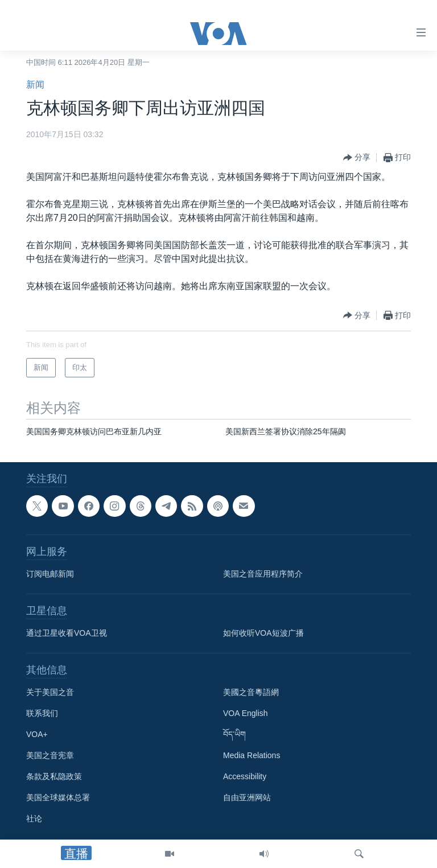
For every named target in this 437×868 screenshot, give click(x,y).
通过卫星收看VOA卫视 (67, 633)
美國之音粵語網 (251, 692)
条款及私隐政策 (54, 776)
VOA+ (37, 734)
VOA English (246, 713)
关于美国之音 (50, 692)
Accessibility (245, 776)
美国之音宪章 (50, 755)
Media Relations (252, 755)
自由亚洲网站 (247, 797)
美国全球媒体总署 (58, 797)
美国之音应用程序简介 (263, 574)
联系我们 (42, 713)
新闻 (35, 85)
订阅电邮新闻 (50, 574)
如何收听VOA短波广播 (263, 633)
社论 (34, 818)
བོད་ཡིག (234, 734)
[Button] (357, 158)
